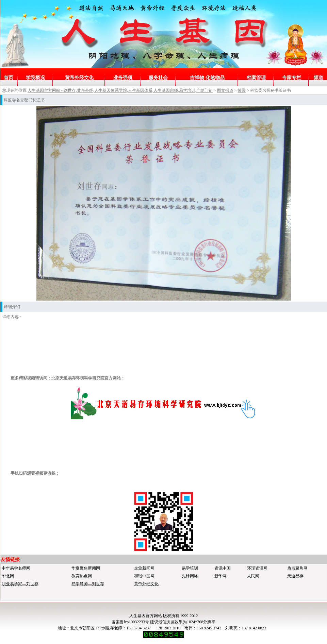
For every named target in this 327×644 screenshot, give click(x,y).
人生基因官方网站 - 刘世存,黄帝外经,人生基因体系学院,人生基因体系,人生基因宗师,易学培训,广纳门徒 (120, 90)
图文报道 (225, 90)
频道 (318, 78)
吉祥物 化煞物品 (207, 78)
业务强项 (123, 78)
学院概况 (35, 78)
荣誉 (242, 90)
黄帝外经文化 (79, 78)
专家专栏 (292, 78)
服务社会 (158, 78)
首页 (9, 78)
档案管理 (256, 78)
